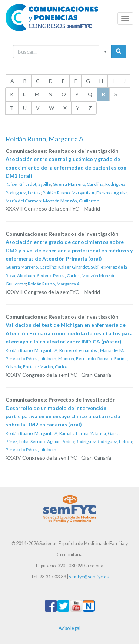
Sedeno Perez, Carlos (58, 276)
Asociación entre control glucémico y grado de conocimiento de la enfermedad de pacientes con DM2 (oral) (66, 167)
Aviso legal (69, 628)
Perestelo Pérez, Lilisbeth (31, 358)
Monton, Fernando (77, 358)
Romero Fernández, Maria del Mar (93, 350)
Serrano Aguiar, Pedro (52, 441)
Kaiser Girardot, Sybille (28, 184)
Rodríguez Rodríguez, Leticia (104, 441)
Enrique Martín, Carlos (45, 367)
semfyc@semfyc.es (89, 577)
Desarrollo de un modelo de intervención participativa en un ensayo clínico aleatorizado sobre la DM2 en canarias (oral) (63, 416)
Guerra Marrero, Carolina (78, 184)
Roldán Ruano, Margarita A (69, 193)
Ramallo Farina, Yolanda (83, 433)
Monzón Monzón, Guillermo (71, 201)
